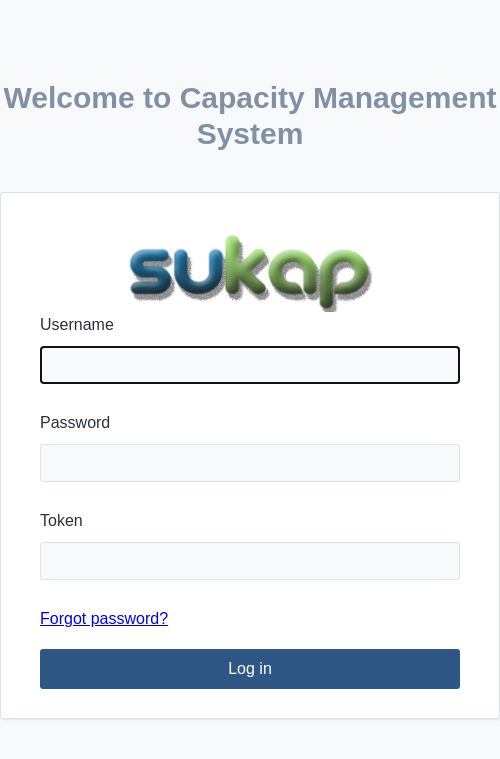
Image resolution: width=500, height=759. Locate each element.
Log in (250, 668)
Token (61, 520)
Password (75, 422)
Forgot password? (104, 618)
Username (77, 324)
